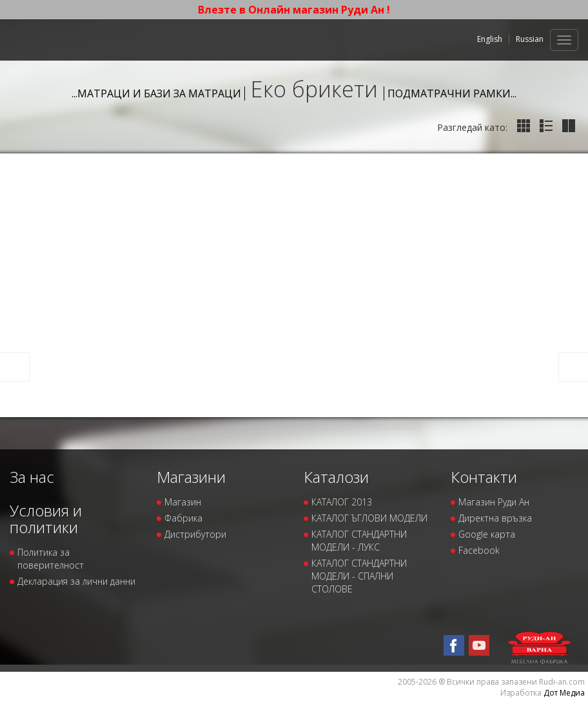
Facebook (479, 550)
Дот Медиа (564, 693)
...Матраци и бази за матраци (156, 93)
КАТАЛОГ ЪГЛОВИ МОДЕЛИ (369, 518)
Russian (530, 39)
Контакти (484, 477)
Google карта (487, 534)
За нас (32, 477)
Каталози (336, 477)
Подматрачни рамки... (452, 93)
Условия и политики (46, 519)
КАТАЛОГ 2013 (342, 502)
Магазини (191, 477)
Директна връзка (495, 518)
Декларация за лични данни (76, 581)
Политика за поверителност (51, 559)
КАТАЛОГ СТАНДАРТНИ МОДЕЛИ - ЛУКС (359, 541)
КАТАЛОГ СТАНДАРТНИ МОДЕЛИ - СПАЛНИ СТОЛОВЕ (359, 576)
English (490, 39)
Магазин (183, 502)
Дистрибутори (195, 534)
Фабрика (183, 518)
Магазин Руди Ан (494, 502)
